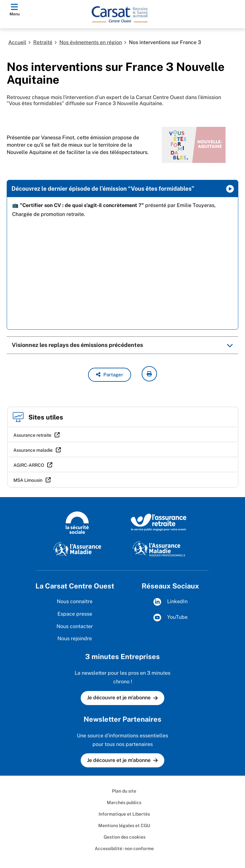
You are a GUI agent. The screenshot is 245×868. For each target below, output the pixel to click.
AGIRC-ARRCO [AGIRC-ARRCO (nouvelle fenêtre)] (29, 465)
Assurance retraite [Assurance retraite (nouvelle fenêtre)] (32, 435)
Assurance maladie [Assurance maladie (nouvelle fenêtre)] (33, 450)
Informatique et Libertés (124, 814)
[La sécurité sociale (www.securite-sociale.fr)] (77, 522)
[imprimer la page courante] (149, 374)
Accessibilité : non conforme (124, 849)
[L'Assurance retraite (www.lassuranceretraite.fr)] (159, 522)
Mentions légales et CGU (124, 826)
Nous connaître (75, 601)
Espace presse (75, 614)
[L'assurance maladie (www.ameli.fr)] (77, 548)
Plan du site (124, 791)
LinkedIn (171, 602)
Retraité (43, 42)
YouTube (171, 618)
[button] (110, 375)
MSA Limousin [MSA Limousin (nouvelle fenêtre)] (28, 480)
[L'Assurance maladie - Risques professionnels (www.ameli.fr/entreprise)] (159, 548)
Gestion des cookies (124, 837)
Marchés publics (124, 803)
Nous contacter (75, 626)
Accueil (17, 42)
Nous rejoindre (75, 638)
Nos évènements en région (91, 42)
